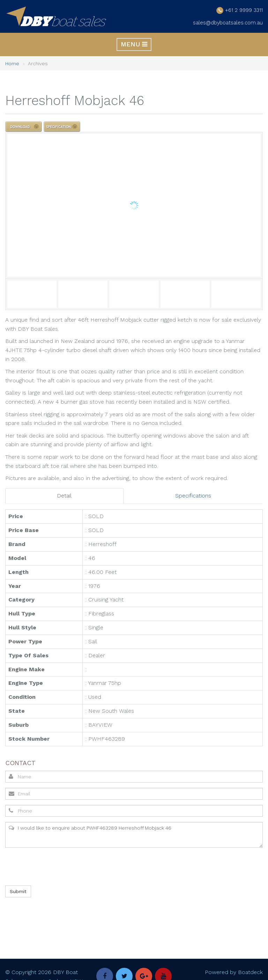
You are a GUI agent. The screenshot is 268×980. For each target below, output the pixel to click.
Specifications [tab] (193, 496)
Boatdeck (250, 973)
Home (12, 64)
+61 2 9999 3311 (243, 10)
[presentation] (58, 867)
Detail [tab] (64, 496)
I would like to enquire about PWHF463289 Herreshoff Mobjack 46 (134, 835)
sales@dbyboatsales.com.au (226, 23)
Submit (18, 891)
